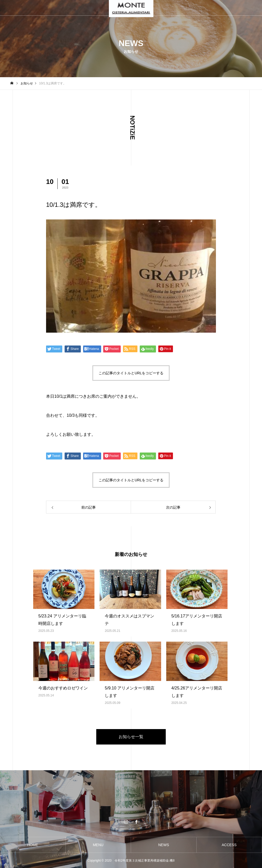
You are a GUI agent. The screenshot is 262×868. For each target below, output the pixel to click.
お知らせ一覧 (131, 737)
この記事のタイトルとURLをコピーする (131, 373)
